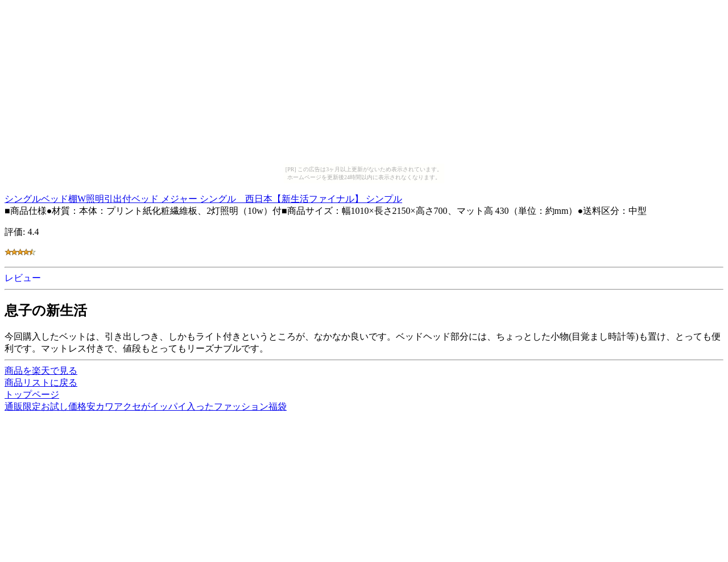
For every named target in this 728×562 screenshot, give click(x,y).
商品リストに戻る (41, 383)
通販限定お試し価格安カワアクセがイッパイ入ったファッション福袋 (146, 406)
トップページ (32, 394)
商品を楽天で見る (41, 371)
